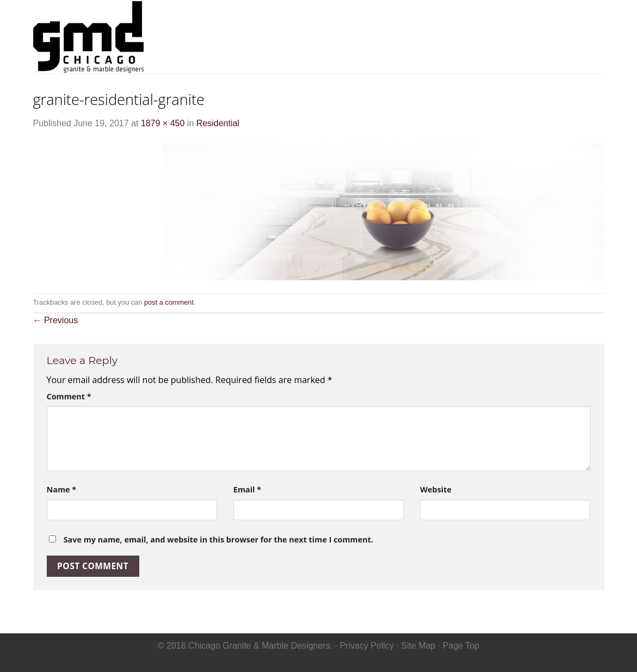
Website (436, 489)
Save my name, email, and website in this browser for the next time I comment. (218, 540)
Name (62, 489)
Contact (583, 36)
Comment (69, 396)
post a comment (169, 302)
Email (247, 489)
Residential (406, 36)
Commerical (475, 36)
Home (355, 36)
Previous (56, 320)
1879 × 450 (163, 123)
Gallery (533, 36)
